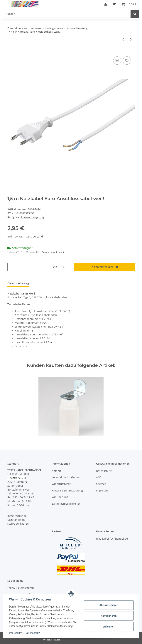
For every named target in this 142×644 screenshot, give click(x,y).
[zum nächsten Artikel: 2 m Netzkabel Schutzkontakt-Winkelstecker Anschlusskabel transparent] (131, 39)
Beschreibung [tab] (18, 283)
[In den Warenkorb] (10, 51)
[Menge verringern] (12, 267)
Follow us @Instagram (21, 588)
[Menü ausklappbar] (5, 2)
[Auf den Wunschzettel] (127, 61)
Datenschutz (33, 633)
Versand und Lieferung (66, 477)
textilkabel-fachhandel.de (112, 539)
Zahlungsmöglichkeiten (66, 504)
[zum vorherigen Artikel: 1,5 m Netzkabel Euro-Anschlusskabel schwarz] (123, 39)
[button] (106, 4)
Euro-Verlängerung (33, 217)
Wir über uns (60, 497)
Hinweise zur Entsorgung (67, 490)
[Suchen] (135, 14)
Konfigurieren (109, 616)
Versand (38, 236)
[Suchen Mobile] (67, 14)
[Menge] (33, 267)
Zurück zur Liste (19, 28)
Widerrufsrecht (61, 484)
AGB (99, 477)
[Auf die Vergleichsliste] (117, 61)
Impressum (16, 633)
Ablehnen (109, 627)
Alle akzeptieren (109, 605)
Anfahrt (56, 471)
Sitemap (101, 484)
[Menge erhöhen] (64, 267)
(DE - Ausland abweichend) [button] (50, 252)
